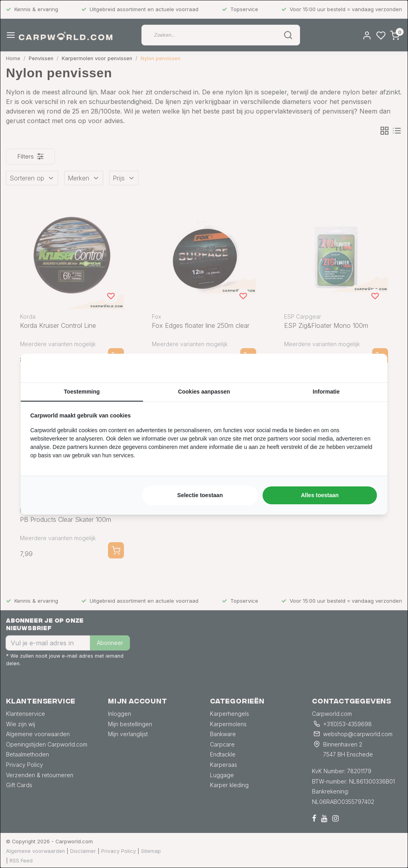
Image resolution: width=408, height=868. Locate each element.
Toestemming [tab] (82, 392)
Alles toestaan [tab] (320, 495)
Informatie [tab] (326, 392)
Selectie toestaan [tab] (200, 495)
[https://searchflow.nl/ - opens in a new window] (368, 368)
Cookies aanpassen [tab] (204, 392)
